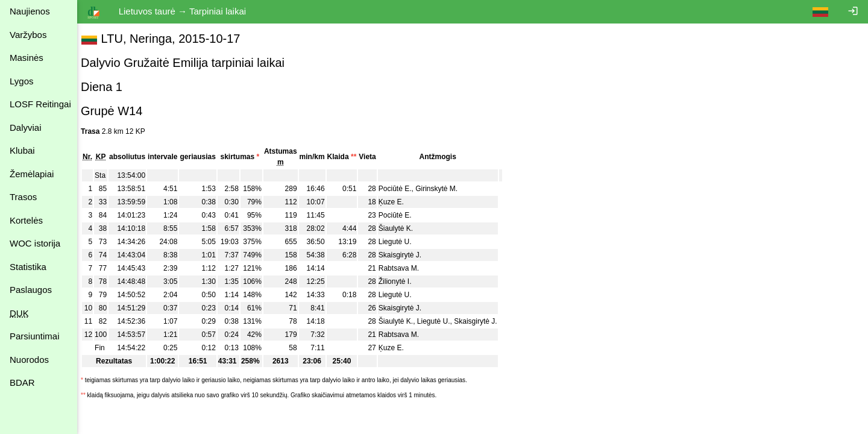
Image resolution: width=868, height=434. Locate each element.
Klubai (22, 150)
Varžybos (28, 35)
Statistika (28, 267)
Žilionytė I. (401, 281)
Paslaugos (31, 290)
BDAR (22, 382)
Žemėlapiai (32, 174)
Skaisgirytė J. (406, 255)
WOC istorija (35, 243)
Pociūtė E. (401, 189)
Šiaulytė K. (402, 228)
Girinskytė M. (442, 189)
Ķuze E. (397, 202)
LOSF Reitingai (40, 104)
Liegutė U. (401, 242)
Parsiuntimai (35, 336)
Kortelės (26, 220)
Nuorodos (29, 360)
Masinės (27, 58)
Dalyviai (26, 127)
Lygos (21, 81)
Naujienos (30, 11)
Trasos (23, 197)
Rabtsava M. (405, 268)
